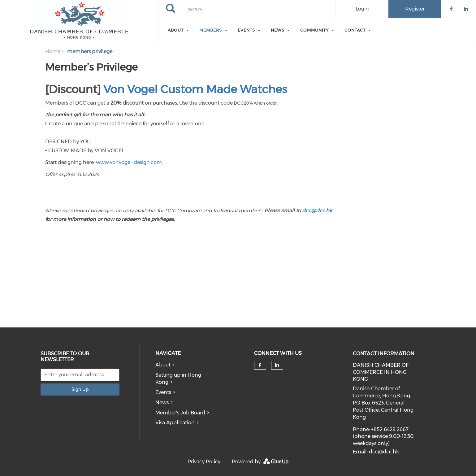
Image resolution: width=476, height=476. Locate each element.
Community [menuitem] (314, 30)
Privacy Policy (204, 462)
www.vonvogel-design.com (129, 162)
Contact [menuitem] (355, 30)
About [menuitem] (176, 30)
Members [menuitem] (211, 30)
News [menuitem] (278, 30)
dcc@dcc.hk (317, 211)
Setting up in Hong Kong (178, 379)
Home (53, 52)
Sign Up (80, 389)
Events (163, 392)
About (163, 365)
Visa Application (175, 423)
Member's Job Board (180, 413)
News (162, 402)
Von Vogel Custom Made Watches (195, 89)
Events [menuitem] (246, 30)
